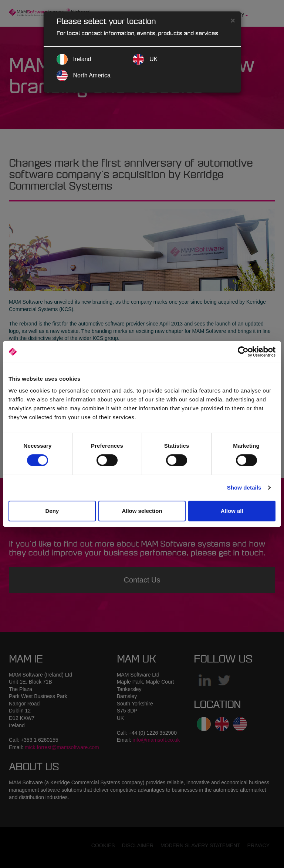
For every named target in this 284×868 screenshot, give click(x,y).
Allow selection (142, 511)
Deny (52, 511)
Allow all (232, 511)
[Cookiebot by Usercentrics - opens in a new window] (243, 352)
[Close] (233, 20)
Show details (244, 488)
